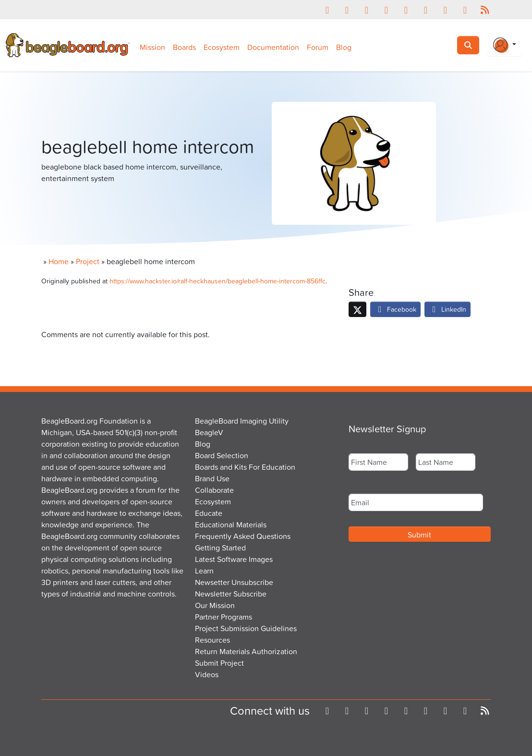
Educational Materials (231, 524)
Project (88, 261)
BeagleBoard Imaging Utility (242, 421)
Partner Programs (224, 617)
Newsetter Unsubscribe (234, 582)
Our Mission (215, 605)
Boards (184, 47)
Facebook (395, 309)
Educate (209, 513)
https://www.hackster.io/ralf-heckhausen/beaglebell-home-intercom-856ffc (218, 281)
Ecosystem (222, 47)
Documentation (273, 47)
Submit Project (219, 663)
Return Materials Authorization (246, 651)
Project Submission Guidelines (246, 628)
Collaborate (214, 490)
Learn (204, 571)
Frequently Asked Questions (243, 536)
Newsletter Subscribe (231, 594)
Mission (152, 47)
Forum (318, 47)
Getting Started (220, 548)
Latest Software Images (234, 559)
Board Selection (222, 455)
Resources (212, 640)
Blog (344, 47)
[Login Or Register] (505, 45)
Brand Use (212, 478)
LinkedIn (447, 309)
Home (59, 261)
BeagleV (209, 432)
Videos (207, 674)
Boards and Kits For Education (245, 467)
